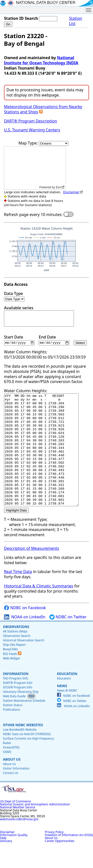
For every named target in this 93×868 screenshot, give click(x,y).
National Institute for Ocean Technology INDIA (41, 60)
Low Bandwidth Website (20, 752)
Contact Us (11, 795)
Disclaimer (71, 192)
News (62, 708)
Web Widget (11, 681)
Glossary (6, 863)
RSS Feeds (12, 676)
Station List (76, 21)
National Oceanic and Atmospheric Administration (35, 827)
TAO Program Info (15, 701)
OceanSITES (11, 770)
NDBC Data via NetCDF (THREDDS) (27, 757)
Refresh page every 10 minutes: (33, 215)
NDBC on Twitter (68, 639)
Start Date (19, 340)
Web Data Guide (14, 719)
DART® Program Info (18, 705)
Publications (12, 732)
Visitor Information (16, 791)
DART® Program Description (31, 121)
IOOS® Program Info (18, 710)
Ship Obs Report (14, 667)
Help (3, 860)
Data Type (14, 296)
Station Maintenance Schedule (24, 723)
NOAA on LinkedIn (25, 639)
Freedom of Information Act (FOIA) (69, 857)
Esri (58, 187)
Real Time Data (18, 594)
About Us (12, 782)
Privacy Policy (54, 855)
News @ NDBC (67, 713)
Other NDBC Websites (23, 747)
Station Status (13, 728)
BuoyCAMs (10, 672)
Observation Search (17, 658)
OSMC (7, 774)
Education (67, 696)
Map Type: (29, 143)
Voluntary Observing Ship (21, 714)
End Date (54, 340)
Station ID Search (21, 18)
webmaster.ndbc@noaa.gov (19, 842)
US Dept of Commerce (15, 824)
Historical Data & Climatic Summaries (39, 608)
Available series (39, 316)
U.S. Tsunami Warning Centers (32, 130)
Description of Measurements (31, 571)
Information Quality (14, 857)
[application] (35, 168)
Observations (16, 649)
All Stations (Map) (15, 654)
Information (16, 696)
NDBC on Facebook (25, 630)
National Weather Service (18, 830)
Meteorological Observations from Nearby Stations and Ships (43, 109)
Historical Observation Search (24, 663)
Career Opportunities (60, 863)
